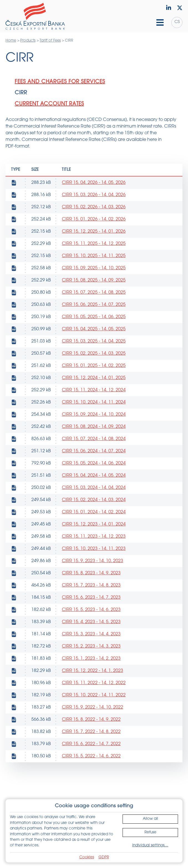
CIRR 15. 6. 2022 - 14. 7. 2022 (91, 744)
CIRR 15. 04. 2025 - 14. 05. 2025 (94, 329)
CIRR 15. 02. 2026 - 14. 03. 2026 (94, 207)
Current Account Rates (49, 104)
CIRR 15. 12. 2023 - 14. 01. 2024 (94, 524)
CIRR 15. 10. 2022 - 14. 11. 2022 (94, 695)
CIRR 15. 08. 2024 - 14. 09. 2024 (94, 427)
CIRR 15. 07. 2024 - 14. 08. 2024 (94, 439)
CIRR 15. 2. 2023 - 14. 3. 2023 (91, 646)
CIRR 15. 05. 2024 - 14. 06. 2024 (94, 463)
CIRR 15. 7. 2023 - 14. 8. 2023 (91, 585)
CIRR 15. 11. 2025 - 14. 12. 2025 (94, 244)
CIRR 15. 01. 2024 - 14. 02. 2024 (94, 512)
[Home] (35, 16)
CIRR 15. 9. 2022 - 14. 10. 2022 (92, 707)
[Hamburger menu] (160, 22)
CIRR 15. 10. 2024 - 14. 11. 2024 (94, 402)
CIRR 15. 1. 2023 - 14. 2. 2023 (91, 659)
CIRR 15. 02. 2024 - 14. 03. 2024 (94, 500)
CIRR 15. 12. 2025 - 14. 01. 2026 (94, 232)
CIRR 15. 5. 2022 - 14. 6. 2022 (91, 756)
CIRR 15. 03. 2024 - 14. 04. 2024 (94, 488)
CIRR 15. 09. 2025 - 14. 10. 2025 (94, 268)
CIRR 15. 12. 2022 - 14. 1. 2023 (92, 671)
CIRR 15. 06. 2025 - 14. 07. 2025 (94, 305)
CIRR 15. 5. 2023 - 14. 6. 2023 (91, 610)
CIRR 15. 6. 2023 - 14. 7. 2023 (91, 598)
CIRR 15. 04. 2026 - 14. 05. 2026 (94, 183)
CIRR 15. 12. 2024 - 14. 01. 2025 (94, 378)
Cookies (87, 857)
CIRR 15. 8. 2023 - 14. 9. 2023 (91, 573)
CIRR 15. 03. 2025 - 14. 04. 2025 (94, 341)
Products (28, 41)
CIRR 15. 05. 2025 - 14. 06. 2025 (94, 317)
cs (177, 22)
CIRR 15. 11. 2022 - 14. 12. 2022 (94, 683)
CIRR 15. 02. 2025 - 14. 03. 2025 (94, 354)
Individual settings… (150, 845)
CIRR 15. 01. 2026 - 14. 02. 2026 (94, 219)
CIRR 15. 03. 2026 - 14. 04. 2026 (94, 195)
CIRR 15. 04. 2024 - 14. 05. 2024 (94, 476)
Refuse (150, 832)
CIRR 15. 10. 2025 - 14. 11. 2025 (94, 256)
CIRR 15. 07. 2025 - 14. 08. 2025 (94, 293)
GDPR (104, 857)
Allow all (150, 819)
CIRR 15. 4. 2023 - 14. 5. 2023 (91, 622)
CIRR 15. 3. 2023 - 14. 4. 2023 (91, 634)
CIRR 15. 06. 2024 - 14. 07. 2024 (94, 451)
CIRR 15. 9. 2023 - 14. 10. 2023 (92, 561)
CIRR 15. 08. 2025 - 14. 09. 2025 (94, 280)
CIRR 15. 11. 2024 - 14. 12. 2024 (94, 390)
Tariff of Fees (50, 41)
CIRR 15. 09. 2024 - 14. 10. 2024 (94, 415)
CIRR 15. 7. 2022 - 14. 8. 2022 (91, 732)
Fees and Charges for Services (60, 82)
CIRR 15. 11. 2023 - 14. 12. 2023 (94, 537)
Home (11, 41)
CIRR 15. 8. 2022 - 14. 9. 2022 (91, 720)
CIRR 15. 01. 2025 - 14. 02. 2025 (94, 366)
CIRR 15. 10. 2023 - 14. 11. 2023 (94, 549)
